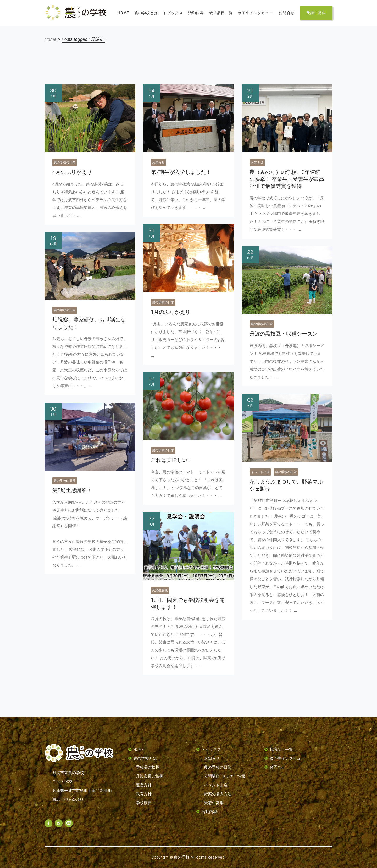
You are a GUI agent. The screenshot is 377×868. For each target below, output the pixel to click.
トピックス (211, 750)
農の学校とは (145, 758)
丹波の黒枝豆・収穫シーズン (284, 334)
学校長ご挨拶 (148, 767)
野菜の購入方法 (218, 794)
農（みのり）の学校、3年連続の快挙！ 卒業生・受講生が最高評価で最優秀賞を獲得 (287, 179)
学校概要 (144, 803)
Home (50, 39)
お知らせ (158, 162)
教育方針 (144, 794)
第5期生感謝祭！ (72, 490)
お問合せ (277, 767)
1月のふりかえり (171, 312)
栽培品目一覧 (281, 750)
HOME (138, 750)
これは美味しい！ (172, 460)
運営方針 (144, 785)
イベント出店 (260, 472)
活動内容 (209, 812)
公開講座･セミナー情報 (225, 776)
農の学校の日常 (65, 162)
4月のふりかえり (72, 172)
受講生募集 (160, 590)
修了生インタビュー (287, 758)
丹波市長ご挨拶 (150, 776)
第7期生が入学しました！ (181, 172)
